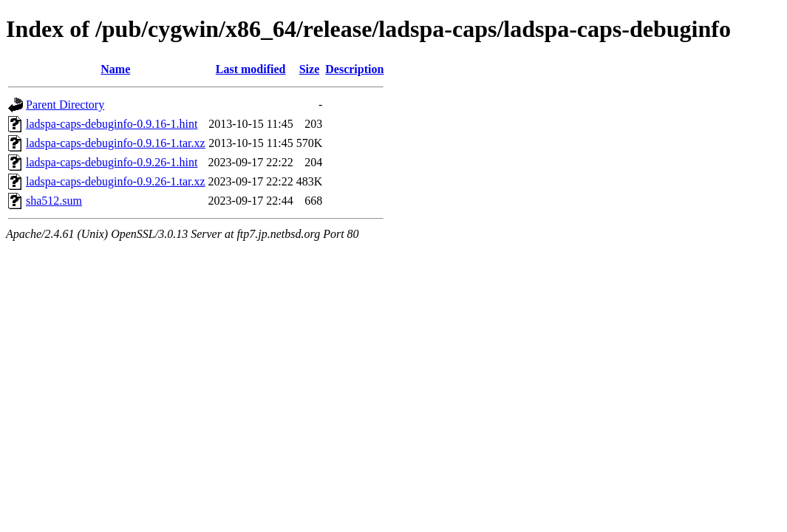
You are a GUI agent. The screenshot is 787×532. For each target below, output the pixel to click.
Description (354, 69)
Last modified (251, 69)
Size (310, 69)
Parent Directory (65, 105)
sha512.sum (54, 201)
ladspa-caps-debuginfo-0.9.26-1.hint (112, 162)
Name (115, 69)
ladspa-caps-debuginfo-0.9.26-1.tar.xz (116, 181)
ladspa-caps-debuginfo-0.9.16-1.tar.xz (116, 143)
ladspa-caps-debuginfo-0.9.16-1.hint (112, 124)
